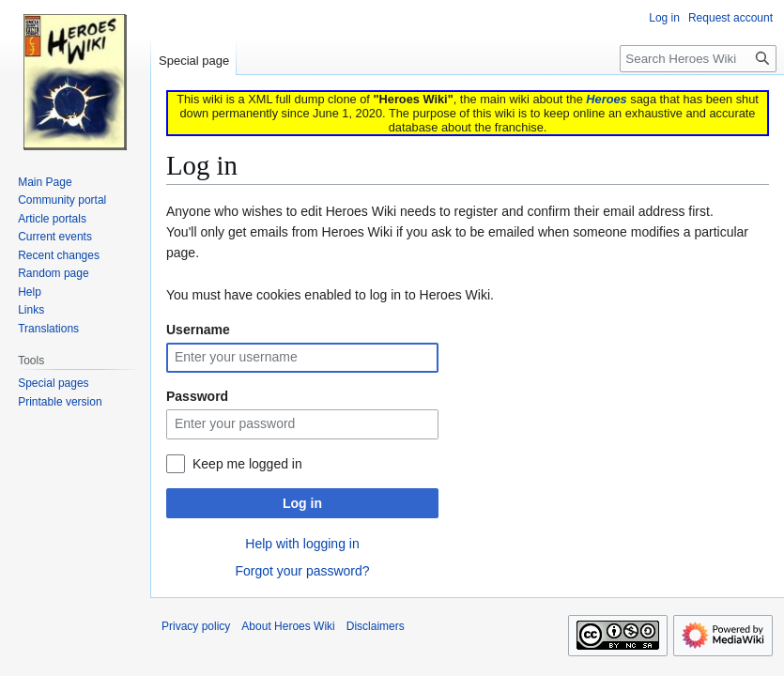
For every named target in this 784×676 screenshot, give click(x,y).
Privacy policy (196, 626)
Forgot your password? (302, 571)
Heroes (606, 99)
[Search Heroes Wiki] (698, 59)
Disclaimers (376, 626)
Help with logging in (302, 544)
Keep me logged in (247, 464)
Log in (302, 503)
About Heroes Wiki (288, 626)
